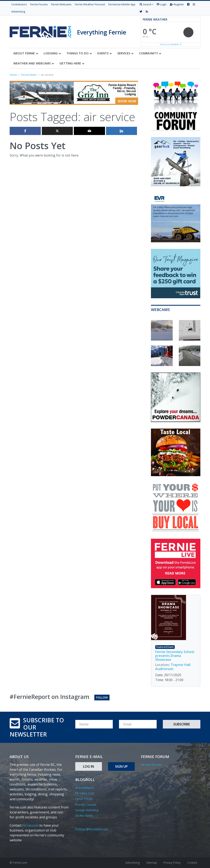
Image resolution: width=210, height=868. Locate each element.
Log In (88, 766)
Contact (192, 863)
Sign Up (121, 766)
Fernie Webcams (61, 4)
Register (177, 4)
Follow (102, 697)
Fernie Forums (39, 4)
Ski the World (84, 816)
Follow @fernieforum (91, 829)
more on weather (171, 44)
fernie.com (30, 825)
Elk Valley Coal (85, 793)
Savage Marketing (87, 810)
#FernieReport (84, 788)
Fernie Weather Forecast (90, 4)
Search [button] (146, 4)
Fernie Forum (84, 799)
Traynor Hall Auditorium (173, 667)
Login (162, 4)
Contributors (19, 4)
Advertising (18, 11)
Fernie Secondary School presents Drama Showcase (175, 656)
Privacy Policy (172, 863)
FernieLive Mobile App (122, 4)
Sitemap (152, 863)
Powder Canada (86, 805)
